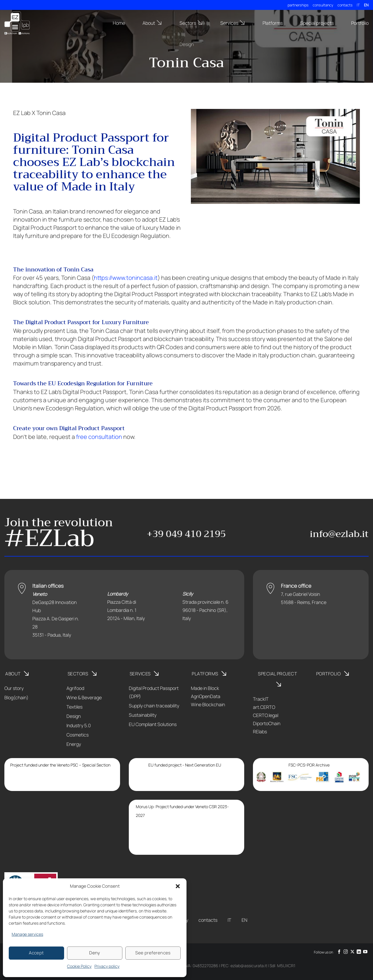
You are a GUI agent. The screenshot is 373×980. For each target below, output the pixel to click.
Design (187, 44)
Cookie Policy (79, 966)
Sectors (191, 23)
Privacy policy (107, 966)
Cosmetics (78, 735)
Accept (36, 953)
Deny (95, 953)
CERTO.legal (266, 715)
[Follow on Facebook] (339, 952)
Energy (74, 744)
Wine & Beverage (84, 698)
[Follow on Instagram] (346, 952)
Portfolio (360, 23)
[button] (178, 886)
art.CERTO (264, 707)
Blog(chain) (16, 698)
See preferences (153, 953)
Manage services (27, 934)
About (152, 23)
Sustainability (143, 715)
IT (358, 5)
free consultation (99, 437)
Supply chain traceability (154, 706)
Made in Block (205, 688)
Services (233, 23)
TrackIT (261, 699)
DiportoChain (267, 723)
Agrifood (75, 688)
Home (119, 23)
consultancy (323, 5)
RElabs (260, 732)
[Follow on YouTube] (365, 952)
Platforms (273, 23)
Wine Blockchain (208, 704)
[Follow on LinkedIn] (359, 952)
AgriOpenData (206, 696)
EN (366, 5)
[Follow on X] (352, 952)
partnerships (298, 5)
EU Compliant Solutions (153, 724)
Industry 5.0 (79, 725)
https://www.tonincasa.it (126, 278)
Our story (14, 688)
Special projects (317, 23)
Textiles (74, 707)
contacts (345, 5)
